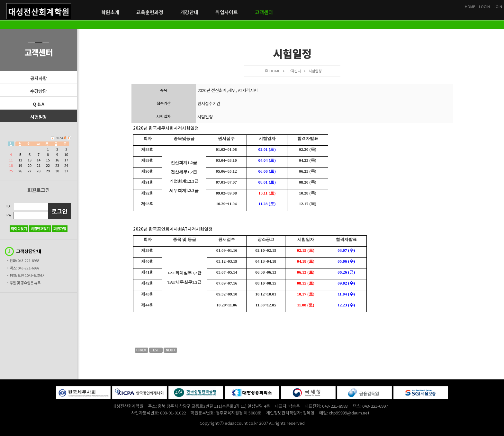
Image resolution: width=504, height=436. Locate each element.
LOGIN (484, 6)
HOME (470, 6)
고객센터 (264, 12)
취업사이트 (227, 12)
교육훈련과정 (150, 12)
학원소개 (110, 12)
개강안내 (189, 12)
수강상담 (39, 91)
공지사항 (39, 78)
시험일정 (39, 117)
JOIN (498, 6)
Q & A (39, 104)
